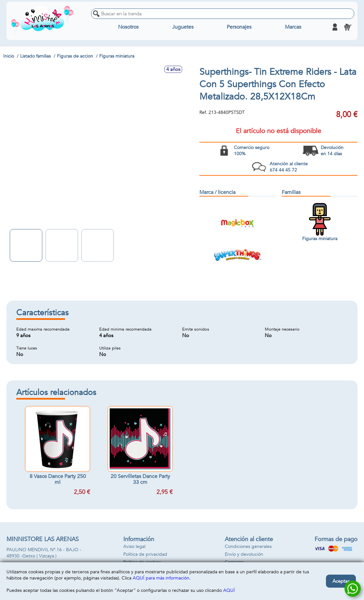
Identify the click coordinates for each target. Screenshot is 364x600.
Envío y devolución (244, 554)
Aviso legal (134, 546)
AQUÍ (229, 590)
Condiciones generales (248, 546)
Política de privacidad (145, 554)
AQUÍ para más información (161, 578)
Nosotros (128, 27)
